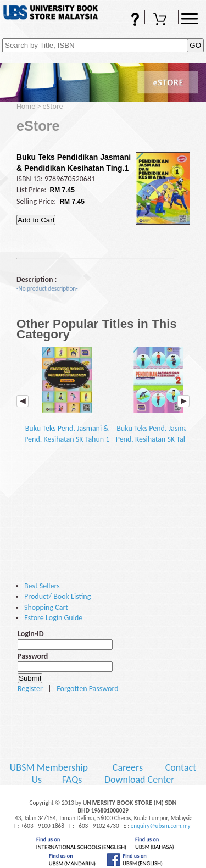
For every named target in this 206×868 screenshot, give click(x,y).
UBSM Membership (50, 767)
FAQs (128, 20)
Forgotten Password (87, 689)
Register (30, 689)
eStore (53, 106)
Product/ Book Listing (57, 596)
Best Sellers (42, 586)
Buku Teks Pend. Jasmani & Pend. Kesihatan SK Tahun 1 (67, 395)
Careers (128, 767)
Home (26, 106)
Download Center (140, 780)
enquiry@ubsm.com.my (161, 826)
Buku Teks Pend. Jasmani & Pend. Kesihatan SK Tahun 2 (158, 395)
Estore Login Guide (53, 618)
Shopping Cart (162, 20)
